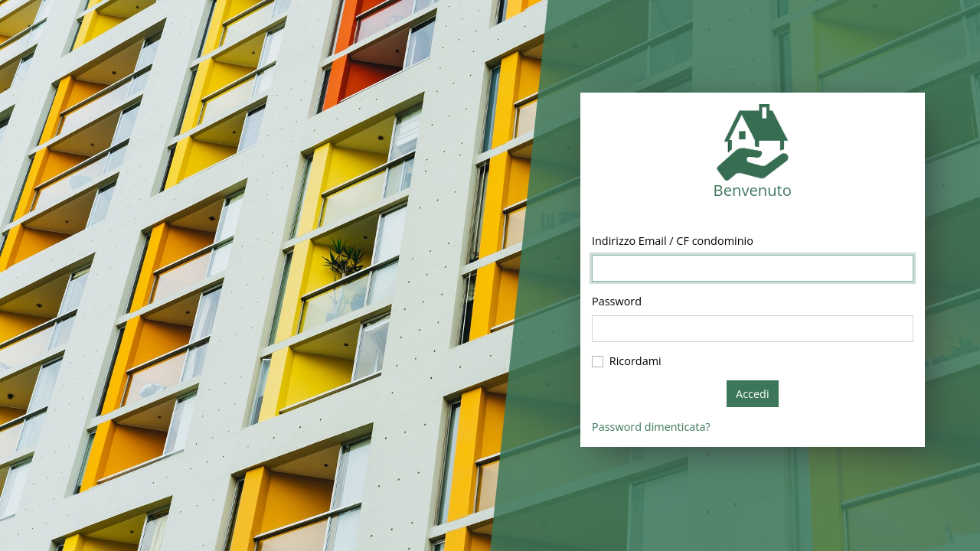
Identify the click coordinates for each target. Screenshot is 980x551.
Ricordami (635, 361)
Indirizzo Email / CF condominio (673, 241)
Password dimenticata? (651, 427)
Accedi (753, 394)
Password (617, 301)
